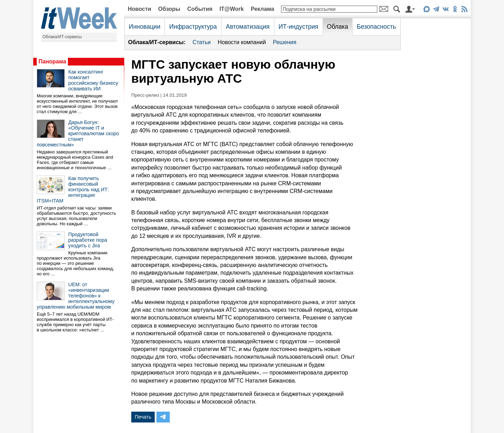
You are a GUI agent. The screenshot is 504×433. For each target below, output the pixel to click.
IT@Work (232, 9)
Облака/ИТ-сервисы (62, 37)
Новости (139, 9)
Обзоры (169, 9)
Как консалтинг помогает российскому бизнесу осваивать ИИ (93, 80)
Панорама (52, 61)
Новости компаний (242, 42)
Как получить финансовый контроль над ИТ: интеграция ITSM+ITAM (73, 190)
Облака (338, 27)
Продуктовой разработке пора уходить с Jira (88, 240)
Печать (143, 417)
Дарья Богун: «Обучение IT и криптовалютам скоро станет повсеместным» (78, 133)
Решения (285, 42)
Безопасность (376, 27)
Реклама (262, 9)
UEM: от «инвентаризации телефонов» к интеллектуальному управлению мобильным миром (76, 296)
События (200, 9)
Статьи (202, 42)
